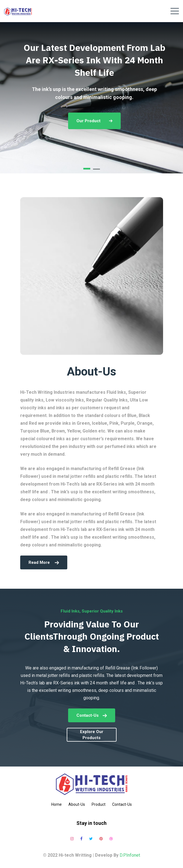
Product (99, 804)
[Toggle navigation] (175, 11)
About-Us (77, 804)
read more (44, 562)
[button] (87, 169)
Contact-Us (92, 715)
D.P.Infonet (130, 855)
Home (56, 804)
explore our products (92, 735)
